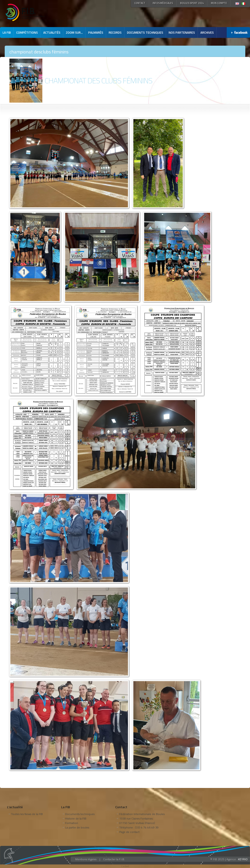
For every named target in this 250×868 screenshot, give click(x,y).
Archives (207, 32)
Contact (140, 3)
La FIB (7, 32)
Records (115, 32)
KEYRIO (243, 859)
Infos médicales (163, 3)
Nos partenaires (182, 32)
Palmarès (96, 32)
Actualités (52, 32)
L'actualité (15, 807)
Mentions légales (86, 859)
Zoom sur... (74, 32)
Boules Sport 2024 (192, 3)
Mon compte (219, 3)
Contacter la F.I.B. (114, 859)
